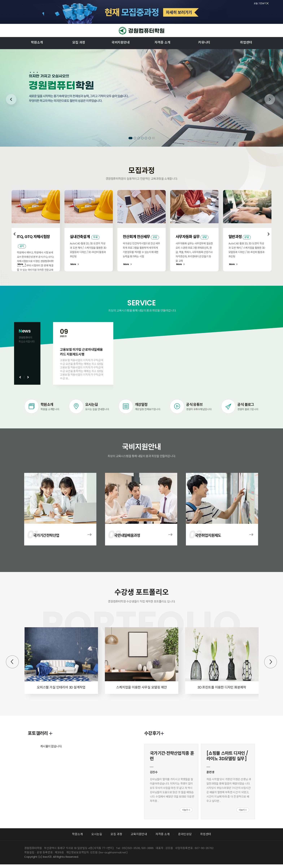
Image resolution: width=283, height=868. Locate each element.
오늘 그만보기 (261, 3)
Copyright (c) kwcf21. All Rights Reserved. (51, 857)
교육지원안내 (139, 834)
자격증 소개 (162, 42)
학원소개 (37, 42)
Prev (12, 100)
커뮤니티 (204, 42)
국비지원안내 (121, 42)
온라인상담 (185, 834)
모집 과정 (79, 42)
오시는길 (97, 834)
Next (271, 100)
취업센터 (246, 42)
